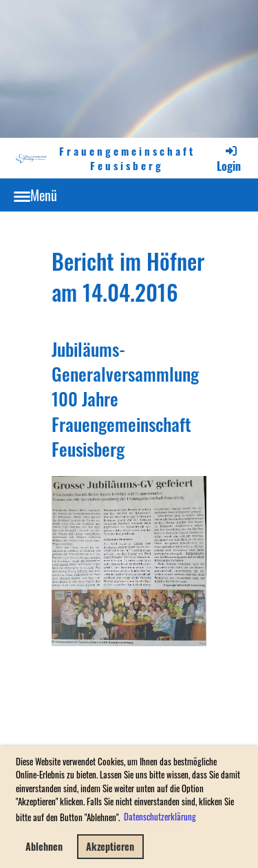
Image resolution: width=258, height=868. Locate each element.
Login (229, 159)
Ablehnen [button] (44, 846)
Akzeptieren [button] (110, 846)
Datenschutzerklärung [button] (160, 816)
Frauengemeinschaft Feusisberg (127, 158)
